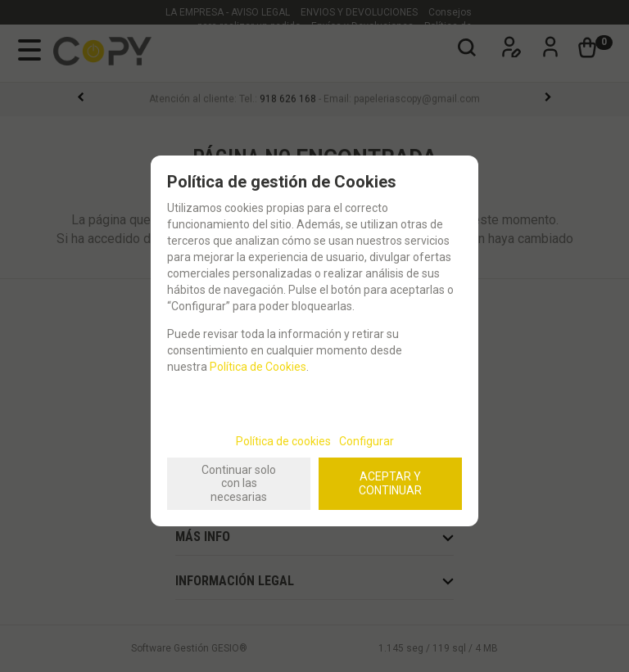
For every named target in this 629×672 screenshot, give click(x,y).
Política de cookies (283, 441)
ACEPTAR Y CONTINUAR (390, 483)
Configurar (367, 441)
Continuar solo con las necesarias (239, 484)
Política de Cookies (258, 367)
